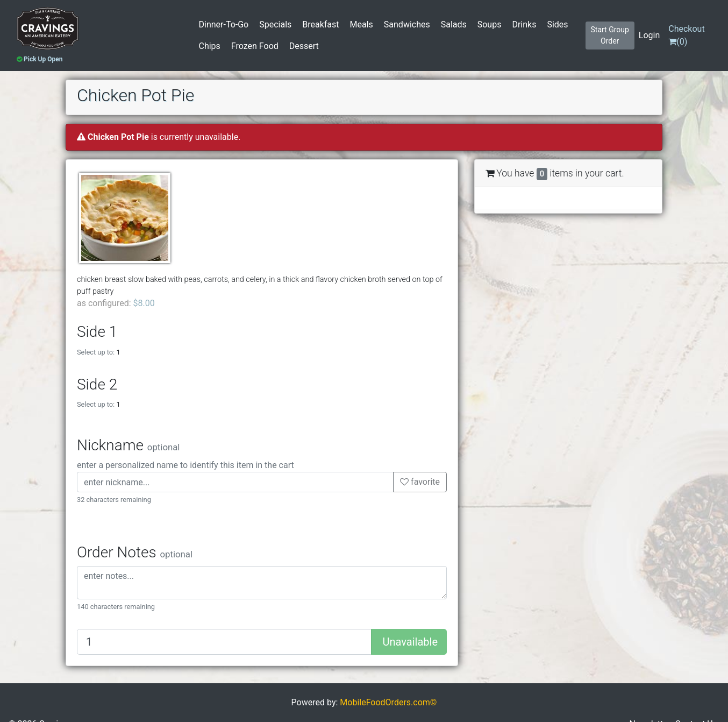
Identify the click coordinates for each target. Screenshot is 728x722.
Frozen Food (255, 46)
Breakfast (320, 24)
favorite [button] (420, 482)
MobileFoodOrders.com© (388, 702)
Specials (275, 24)
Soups (490, 24)
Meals (362, 24)
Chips (210, 46)
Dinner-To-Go (224, 24)
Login (649, 35)
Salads (454, 24)
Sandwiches (407, 24)
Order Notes (135, 552)
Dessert (304, 46)
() (686, 35)
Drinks (524, 24)
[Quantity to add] (224, 642)
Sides (557, 24)
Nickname (128, 445)
